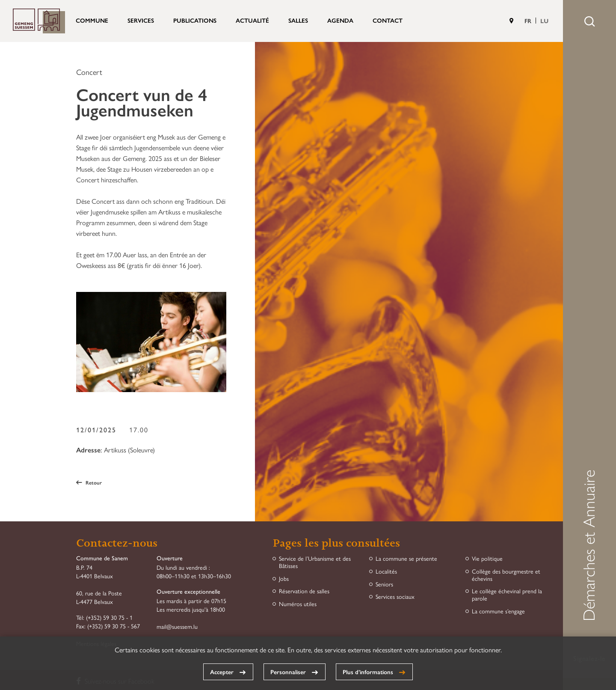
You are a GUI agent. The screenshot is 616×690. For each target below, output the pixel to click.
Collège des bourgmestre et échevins (506, 575)
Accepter (222, 672)
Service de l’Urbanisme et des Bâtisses (315, 562)
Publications (195, 20)
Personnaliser (288, 672)
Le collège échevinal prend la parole (507, 595)
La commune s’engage (498, 611)
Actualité (252, 20)
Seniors (384, 584)
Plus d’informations (368, 672)
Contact (388, 20)
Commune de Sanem (39, 21)
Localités (386, 571)
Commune (92, 20)
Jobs (284, 578)
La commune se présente (406, 558)
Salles (298, 20)
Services (141, 20)
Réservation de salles (304, 591)
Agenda (340, 20)
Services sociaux (395, 596)
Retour (89, 482)
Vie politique (487, 558)
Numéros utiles (298, 604)
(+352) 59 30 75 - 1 (109, 617)
